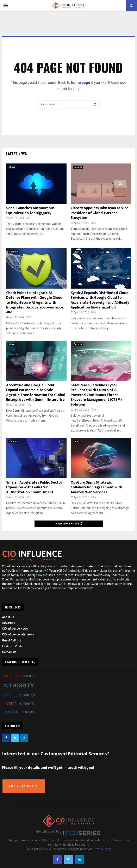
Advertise (9, 623)
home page (81, 82)
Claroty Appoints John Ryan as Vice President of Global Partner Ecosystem (99, 213)
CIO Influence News (15, 629)
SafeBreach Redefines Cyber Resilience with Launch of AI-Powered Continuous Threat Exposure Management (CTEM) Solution (96, 395)
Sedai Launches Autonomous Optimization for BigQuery (30, 210)
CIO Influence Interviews (18, 634)
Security (78, 167)
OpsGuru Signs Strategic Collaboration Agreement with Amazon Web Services (96, 487)
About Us (8, 617)
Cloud (12, 167)
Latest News (16, 154)
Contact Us (9, 652)
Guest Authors (12, 640)
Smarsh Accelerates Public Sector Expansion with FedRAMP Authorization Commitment (34, 487)
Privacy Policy (103, 849)
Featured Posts (12, 646)
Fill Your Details (24, 786)
